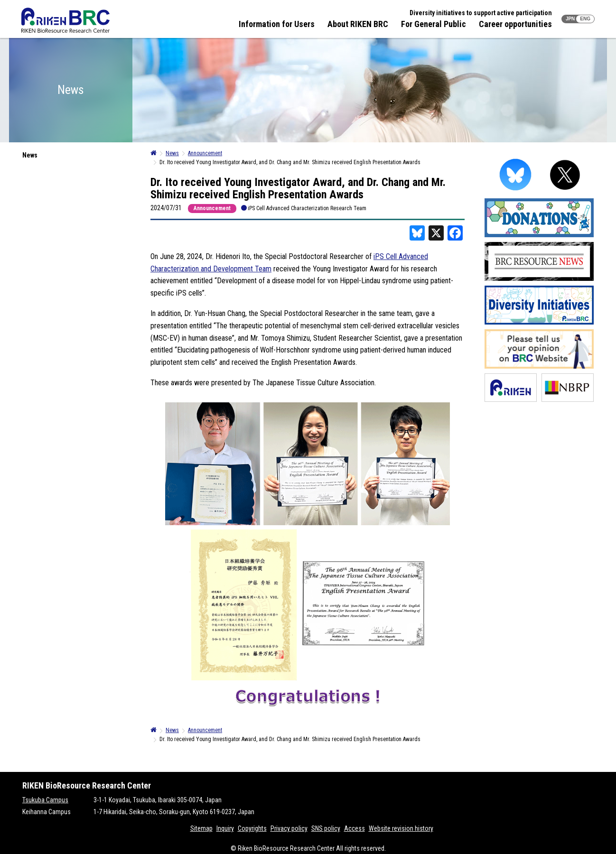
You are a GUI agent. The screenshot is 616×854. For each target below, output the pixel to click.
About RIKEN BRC (358, 24)
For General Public (434, 24)
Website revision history (401, 828)
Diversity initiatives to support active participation (481, 13)
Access (355, 828)
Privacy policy (289, 828)
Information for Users (277, 24)
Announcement (212, 208)
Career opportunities (515, 24)
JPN (570, 19)
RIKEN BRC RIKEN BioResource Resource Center (65, 20)
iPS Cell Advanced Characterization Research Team (307, 208)
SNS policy (326, 828)
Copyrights (252, 828)
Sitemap (201, 828)
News (30, 155)
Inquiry (225, 828)
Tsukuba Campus (45, 800)
